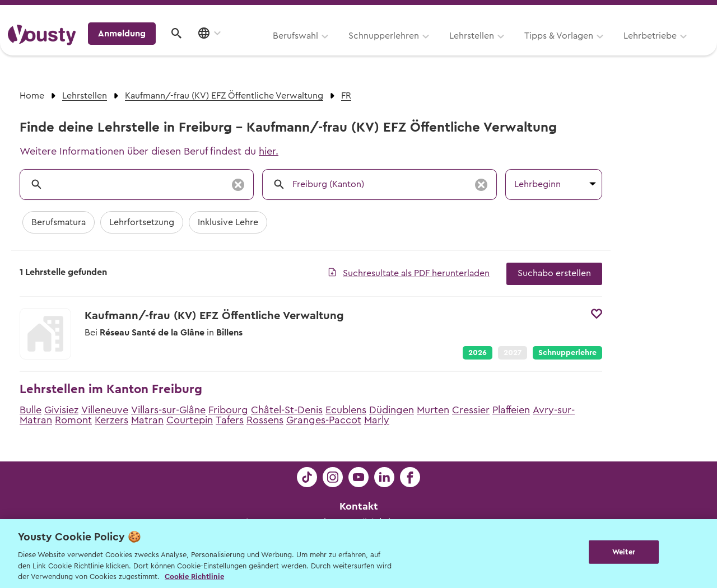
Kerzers (111, 420)
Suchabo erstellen (554, 273)
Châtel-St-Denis (287, 410)
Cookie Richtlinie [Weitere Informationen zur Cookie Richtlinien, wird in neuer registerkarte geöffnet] (194, 577)
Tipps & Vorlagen (418, 49)
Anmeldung (612, 48)
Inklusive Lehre (228, 222)
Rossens (265, 420)
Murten (433, 410)
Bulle (31, 410)
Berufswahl (154, 49)
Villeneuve (105, 410)
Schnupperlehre (567, 353)
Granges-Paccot (324, 420)
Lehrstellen (330, 49)
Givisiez (61, 410)
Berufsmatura (59, 222)
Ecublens (346, 410)
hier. (269, 151)
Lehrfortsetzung (142, 222)
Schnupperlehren (243, 49)
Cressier (471, 410)
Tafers (230, 420)
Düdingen (392, 410)
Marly (377, 420)
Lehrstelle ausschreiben (661, 12)
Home (32, 96)
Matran (147, 420)
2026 (478, 353)
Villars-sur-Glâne (168, 410)
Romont (73, 420)
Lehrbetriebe (509, 49)
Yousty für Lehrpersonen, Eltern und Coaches (500, 12)
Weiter (624, 552)
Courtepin (190, 420)
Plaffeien (511, 410)
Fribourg (228, 410)
